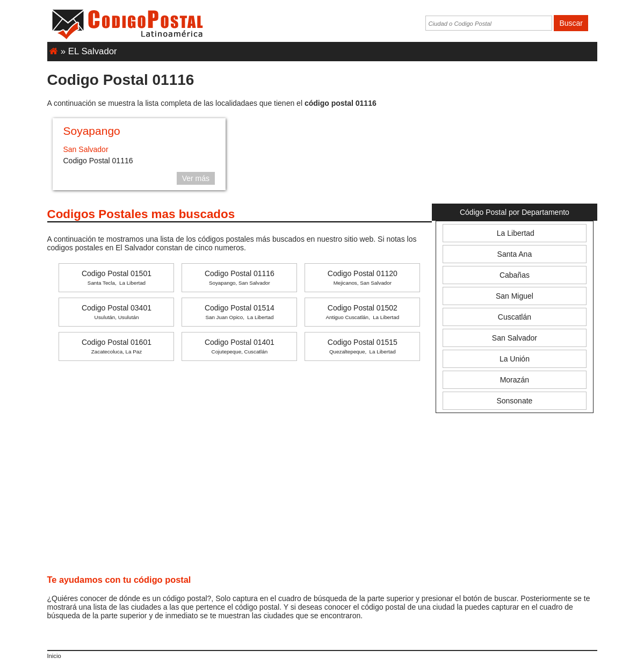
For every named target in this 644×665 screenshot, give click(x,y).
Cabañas (515, 275)
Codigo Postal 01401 (240, 346)
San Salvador (86, 149)
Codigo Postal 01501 (117, 277)
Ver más (196, 178)
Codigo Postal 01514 (240, 312)
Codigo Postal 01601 (117, 346)
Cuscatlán (515, 317)
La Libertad (515, 233)
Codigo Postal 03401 (117, 312)
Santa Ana (515, 254)
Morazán (515, 380)
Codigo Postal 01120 (363, 277)
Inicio (54, 656)
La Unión (515, 359)
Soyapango (92, 131)
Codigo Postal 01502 (362, 312)
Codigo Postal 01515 (363, 346)
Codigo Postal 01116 (240, 277)
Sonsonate (514, 401)
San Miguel (515, 296)
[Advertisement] (514, 131)
